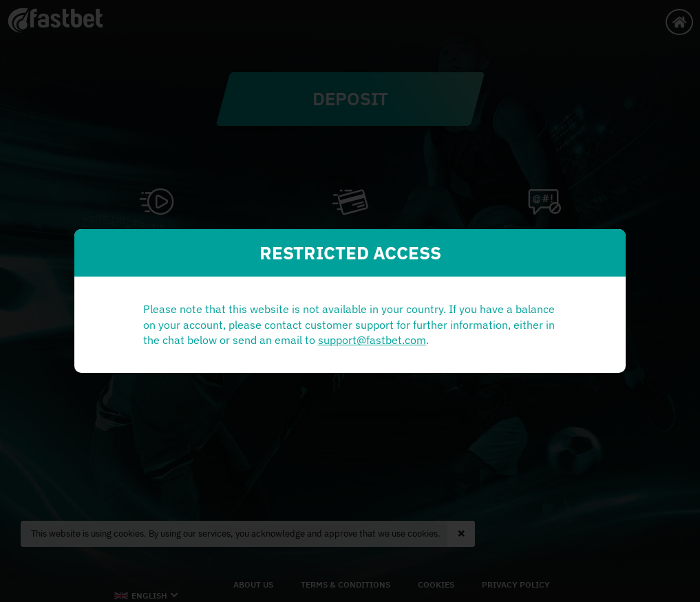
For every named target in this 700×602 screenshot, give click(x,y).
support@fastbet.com (220, 348)
